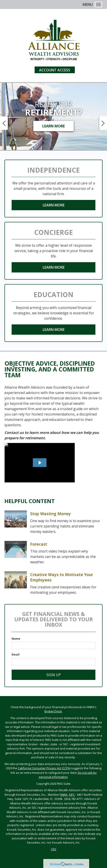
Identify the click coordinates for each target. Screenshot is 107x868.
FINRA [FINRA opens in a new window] (64, 795)
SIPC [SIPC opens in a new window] (72, 795)
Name (16, 639)
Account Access (55, 70)
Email (16, 654)
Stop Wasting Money (50, 514)
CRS (54, 849)
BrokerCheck (53, 711)
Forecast (39, 544)
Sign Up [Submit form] (54, 675)
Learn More (53, 126)
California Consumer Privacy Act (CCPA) (44, 768)
